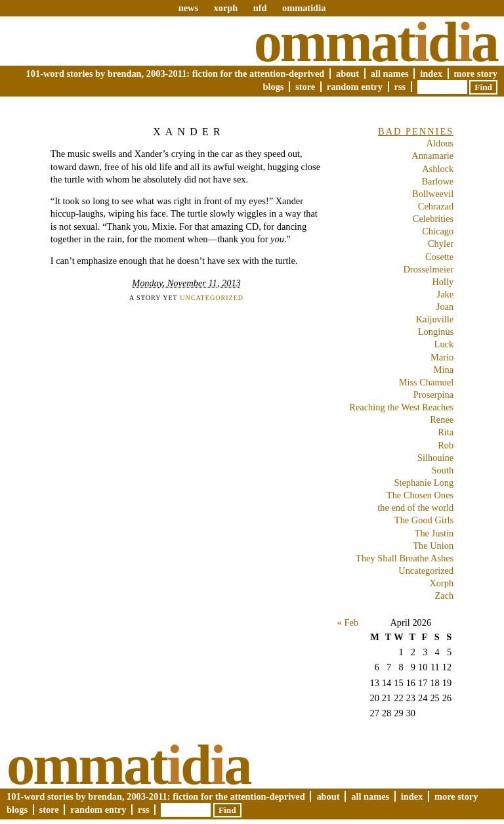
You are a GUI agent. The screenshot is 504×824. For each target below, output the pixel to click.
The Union (433, 546)
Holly (443, 282)
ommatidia (304, 8)
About (347, 74)
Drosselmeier (428, 269)
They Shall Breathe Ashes (405, 558)
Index (431, 74)
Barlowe (437, 181)
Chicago (438, 231)
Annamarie (432, 156)
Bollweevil (433, 194)
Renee (442, 420)
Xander (189, 132)
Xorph (441, 583)
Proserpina (434, 395)
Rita (446, 432)
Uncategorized (212, 298)
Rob (446, 445)
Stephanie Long (424, 483)
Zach (444, 596)
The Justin (434, 533)
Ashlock (438, 169)
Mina (444, 370)
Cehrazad (436, 206)
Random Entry (355, 87)
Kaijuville (435, 319)
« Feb (348, 622)
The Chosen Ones (420, 495)
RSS (400, 87)
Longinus (436, 332)
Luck (444, 344)
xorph (225, 8)
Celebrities (433, 219)
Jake (446, 294)
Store (305, 87)
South (443, 470)
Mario (442, 357)
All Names (390, 74)
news (188, 8)
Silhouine (435, 458)
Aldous (440, 143)
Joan (445, 307)
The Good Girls (424, 520)
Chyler (441, 244)
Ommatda (376, 42)
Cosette (439, 257)
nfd (260, 8)
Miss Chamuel (427, 382)
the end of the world (415, 508)
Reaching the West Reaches (401, 407)
